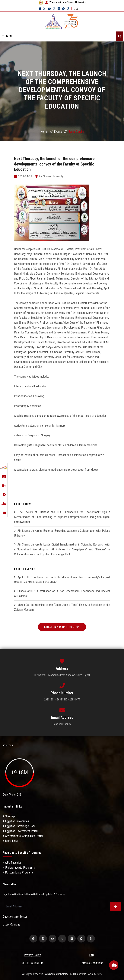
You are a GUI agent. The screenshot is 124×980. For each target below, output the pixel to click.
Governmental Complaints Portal (23, 836)
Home (44, 132)
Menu (8, 36)
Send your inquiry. (62, 724)
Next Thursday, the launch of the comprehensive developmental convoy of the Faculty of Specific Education (58, 164)
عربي (76, 9)
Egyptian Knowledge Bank (19, 826)
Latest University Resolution (62, 627)
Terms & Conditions (92, 963)
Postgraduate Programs (18, 873)
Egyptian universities (16, 822)
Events (58, 132)
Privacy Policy (32, 955)
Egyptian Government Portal (20, 831)
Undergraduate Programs (19, 868)
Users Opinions (11, 925)
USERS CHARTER (32, 963)
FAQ (92, 955)
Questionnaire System (16, 917)
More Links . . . (12, 841)
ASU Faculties (12, 863)
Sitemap (9, 817)
